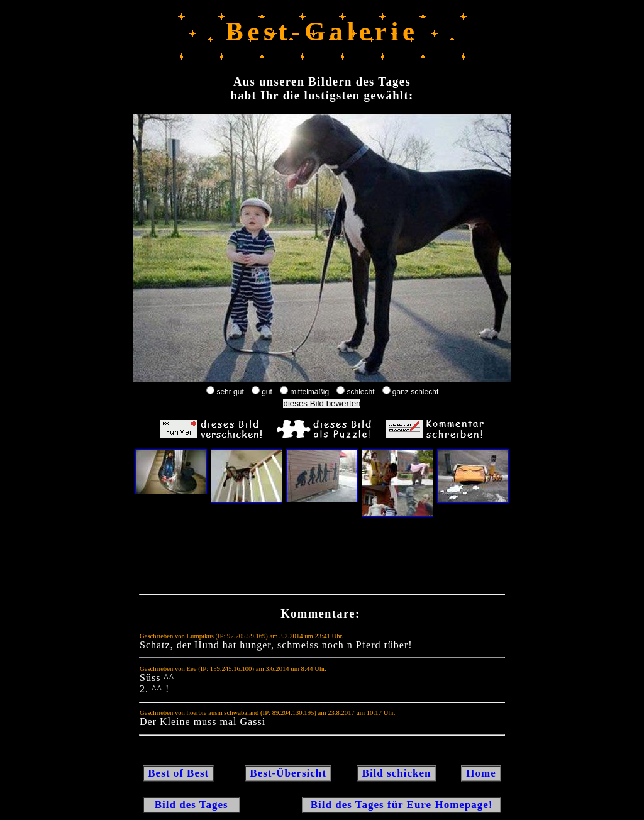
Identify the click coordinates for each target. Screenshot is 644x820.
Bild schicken (396, 773)
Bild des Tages (192, 805)
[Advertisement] (322, 558)
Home (481, 773)
